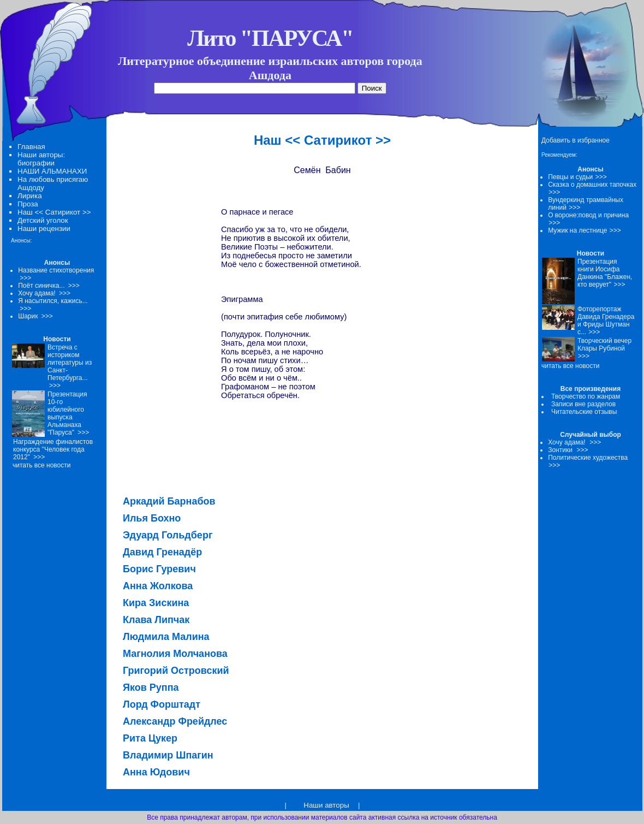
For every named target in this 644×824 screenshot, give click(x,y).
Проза (28, 204)
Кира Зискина (156, 603)
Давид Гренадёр (162, 552)
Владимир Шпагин (168, 755)
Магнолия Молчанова (175, 654)
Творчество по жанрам (586, 396)
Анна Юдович (156, 772)
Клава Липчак (156, 620)
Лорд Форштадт (162, 704)
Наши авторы (326, 805)
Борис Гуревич (159, 569)
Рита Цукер (150, 738)
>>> (601, 177)
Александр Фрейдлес (175, 721)
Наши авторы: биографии (41, 159)
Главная (31, 147)
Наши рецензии (44, 229)
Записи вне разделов (583, 404)
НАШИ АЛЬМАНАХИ (52, 171)
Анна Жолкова (158, 586)
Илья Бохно (152, 518)
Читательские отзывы (584, 412)
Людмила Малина (166, 637)
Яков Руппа (151, 687)
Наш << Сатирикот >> (54, 212)
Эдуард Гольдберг (168, 535)
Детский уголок (43, 220)
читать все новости (570, 366)
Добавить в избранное (576, 140)
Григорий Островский (176, 671)
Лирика (30, 196)
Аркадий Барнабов (169, 501)
